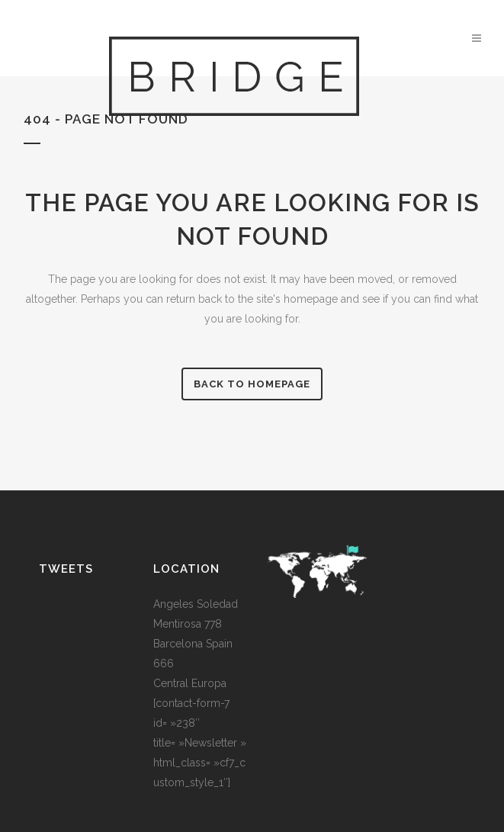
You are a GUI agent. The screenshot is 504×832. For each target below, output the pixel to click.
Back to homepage (252, 384)
